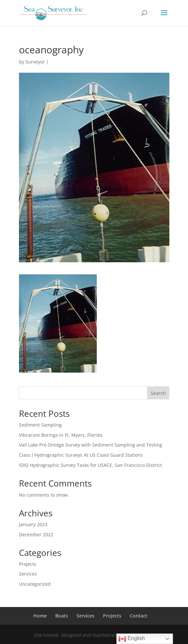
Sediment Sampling (40, 425)
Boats (62, 616)
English (132, 639)
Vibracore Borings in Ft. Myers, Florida (61, 435)
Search (158, 393)
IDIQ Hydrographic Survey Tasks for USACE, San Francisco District (90, 465)
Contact (139, 616)
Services (28, 574)
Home (40, 616)
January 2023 (33, 524)
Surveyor (35, 62)
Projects (28, 564)
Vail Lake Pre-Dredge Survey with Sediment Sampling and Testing (91, 445)
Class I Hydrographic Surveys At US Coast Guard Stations (81, 455)
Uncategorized (35, 584)
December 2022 (36, 534)
